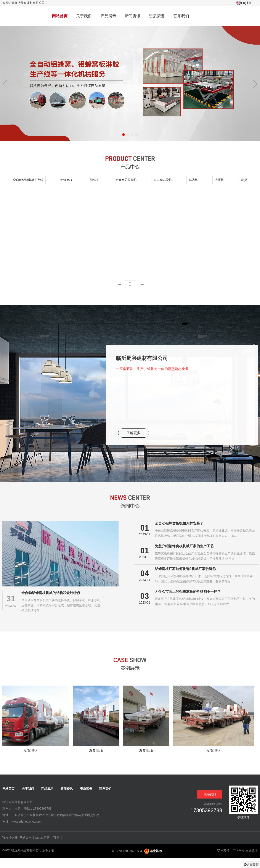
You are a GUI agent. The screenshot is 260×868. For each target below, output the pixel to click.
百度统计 (252, 850)
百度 (56, 838)
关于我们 (84, 16)
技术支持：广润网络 (231, 850)
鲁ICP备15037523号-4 (127, 851)
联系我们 (181, 16)
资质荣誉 (157, 16)
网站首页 (60, 16)
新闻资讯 (133, 16)
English (244, 3)
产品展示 (108, 16)
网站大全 (26, 838)
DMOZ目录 (42, 838)
